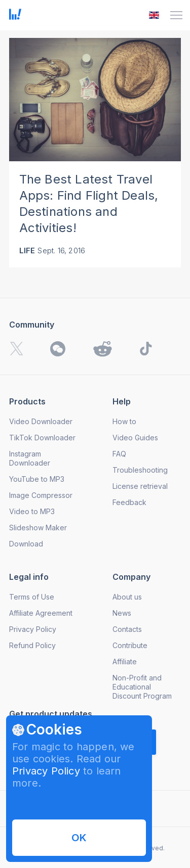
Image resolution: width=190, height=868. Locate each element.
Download (26, 544)
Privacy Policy (46, 771)
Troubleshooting (140, 470)
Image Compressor (41, 495)
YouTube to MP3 (37, 479)
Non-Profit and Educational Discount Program (142, 687)
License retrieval (140, 486)
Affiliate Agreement (41, 613)
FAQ (119, 454)
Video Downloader (41, 421)
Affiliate (125, 661)
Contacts (127, 629)
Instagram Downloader (30, 458)
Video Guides (135, 438)
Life (27, 250)
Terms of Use (32, 597)
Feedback (129, 502)
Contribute (130, 645)
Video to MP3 (32, 511)
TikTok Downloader (42, 438)
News (122, 613)
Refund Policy (32, 645)
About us (127, 597)
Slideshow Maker (38, 528)
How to (124, 421)
